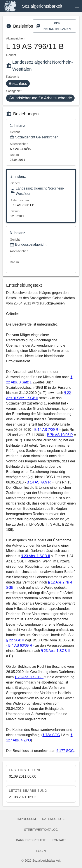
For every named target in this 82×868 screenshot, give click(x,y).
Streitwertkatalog (41, 830)
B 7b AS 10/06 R (60, 435)
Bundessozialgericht (28, 245)
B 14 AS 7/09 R (46, 430)
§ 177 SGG (65, 751)
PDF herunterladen (54, 26)
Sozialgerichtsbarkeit (42, 6)
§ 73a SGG (51, 735)
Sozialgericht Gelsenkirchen (34, 137)
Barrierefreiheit (31, 840)
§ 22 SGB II (15, 640)
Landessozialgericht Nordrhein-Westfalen (37, 191)
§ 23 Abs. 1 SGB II (35, 556)
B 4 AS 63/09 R (20, 645)
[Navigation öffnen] (77, 6)
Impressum (27, 819)
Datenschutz (53, 819)
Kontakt (59, 840)
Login (41, 851)
